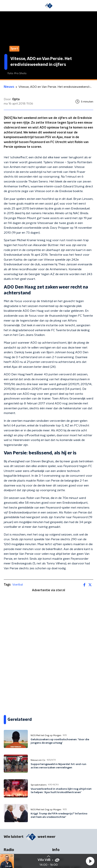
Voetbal (17, 585)
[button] (90, 861)
